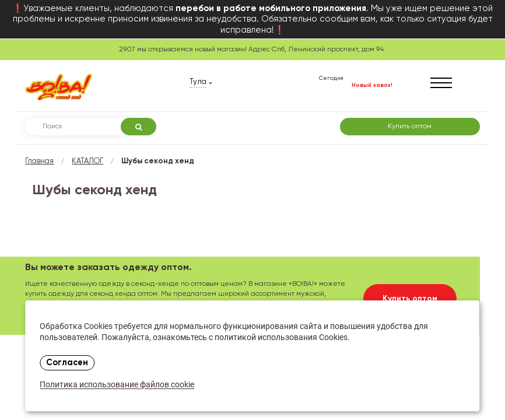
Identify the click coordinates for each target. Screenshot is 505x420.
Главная (39, 161)
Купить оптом (410, 127)
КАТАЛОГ (87, 161)
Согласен (67, 363)
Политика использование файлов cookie (117, 385)
